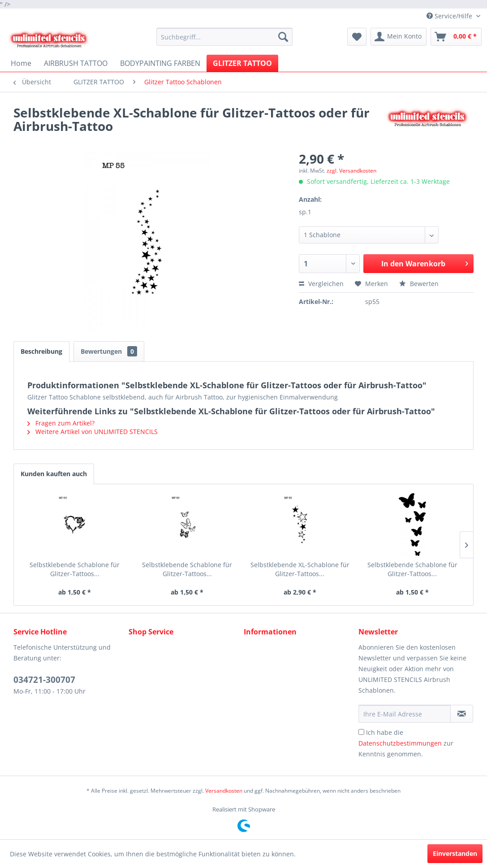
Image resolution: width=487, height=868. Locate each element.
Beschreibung (41, 351)
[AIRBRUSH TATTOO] (76, 63)
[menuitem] (224, 37)
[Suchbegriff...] (224, 37)
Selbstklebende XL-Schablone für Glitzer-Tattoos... (300, 569)
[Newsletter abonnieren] (462, 714)
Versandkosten (224, 791)
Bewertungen (109, 351)
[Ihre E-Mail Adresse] (404, 714)
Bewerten (419, 284)
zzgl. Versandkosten (351, 171)
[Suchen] (283, 37)
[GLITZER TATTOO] (242, 63)
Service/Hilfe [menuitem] (450, 16)
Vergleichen (321, 284)
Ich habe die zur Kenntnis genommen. (406, 743)
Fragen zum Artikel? (61, 423)
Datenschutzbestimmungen (400, 743)
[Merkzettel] (357, 37)
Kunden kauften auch (54, 474)
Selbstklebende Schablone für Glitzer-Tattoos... (75, 569)
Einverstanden (455, 853)
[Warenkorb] (456, 37)
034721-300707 (44, 680)
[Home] (21, 63)
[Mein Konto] (399, 37)
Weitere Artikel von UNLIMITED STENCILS (93, 432)
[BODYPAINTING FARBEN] (160, 63)
